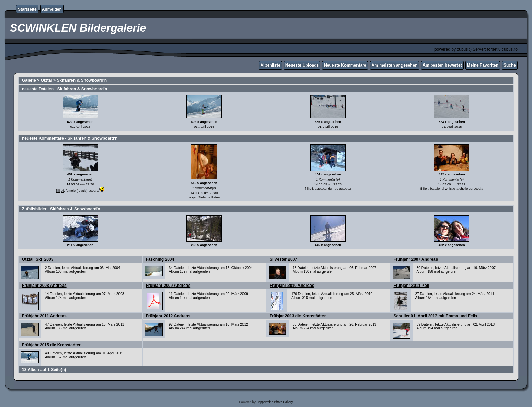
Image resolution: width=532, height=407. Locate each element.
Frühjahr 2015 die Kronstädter (51, 345)
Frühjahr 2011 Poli (411, 286)
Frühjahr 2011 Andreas (44, 316)
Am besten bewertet (442, 65)
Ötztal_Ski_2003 (38, 259)
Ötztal (46, 80)
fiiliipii (60, 191)
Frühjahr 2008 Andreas (44, 286)
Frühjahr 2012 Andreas (168, 316)
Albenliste (270, 65)
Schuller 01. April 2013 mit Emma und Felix (435, 316)
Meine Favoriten (483, 65)
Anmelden (52, 9)
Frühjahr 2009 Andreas (168, 286)
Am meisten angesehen (395, 65)
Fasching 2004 (160, 259)
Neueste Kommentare (345, 65)
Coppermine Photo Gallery (274, 402)
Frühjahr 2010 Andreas (292, 286)
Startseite (27, 9)
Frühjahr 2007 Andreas (416, 259)
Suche (510, 65)
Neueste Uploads (302, 65)
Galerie (29, 80)
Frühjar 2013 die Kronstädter (298, 316)
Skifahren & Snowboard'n (82, 80)
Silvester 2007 (283, 259)
